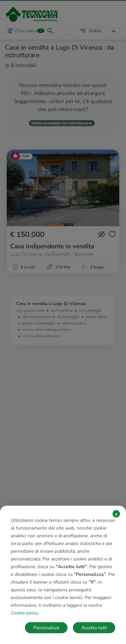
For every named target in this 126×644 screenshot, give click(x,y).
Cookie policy (24, 613)
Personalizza (46, 628)
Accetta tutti (94, 628)
